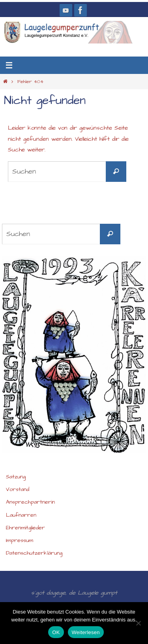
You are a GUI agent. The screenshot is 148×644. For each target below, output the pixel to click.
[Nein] (138, 623)
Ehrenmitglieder (25, 528)
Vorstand (18, 489)
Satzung (16, 477)
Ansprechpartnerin (30, 502)
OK (56, 632)
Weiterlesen (86, 632)
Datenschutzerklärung (34, 553)
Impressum (20, 540)
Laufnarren (21, 515)
